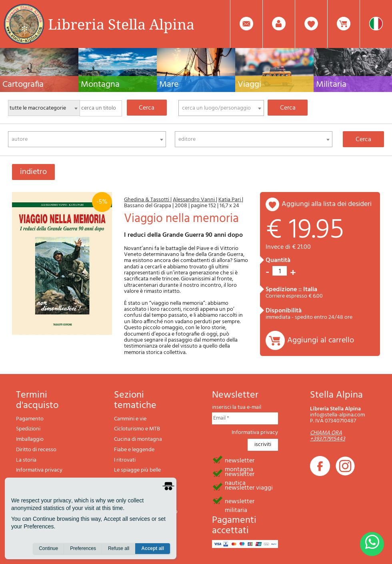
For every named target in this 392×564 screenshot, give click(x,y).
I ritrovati (125, 460)
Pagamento (30, 419)
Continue (48, 548)
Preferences (83, 548)
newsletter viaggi (249, 487)
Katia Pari (230, 200)
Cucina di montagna (138, 439)
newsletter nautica (240, 474)
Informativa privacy (39, 470)
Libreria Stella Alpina (121, 24)
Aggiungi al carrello (321, 340)
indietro (33, 172)
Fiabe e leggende (134, 450)
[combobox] (221, 108)
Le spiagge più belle (137, 470)
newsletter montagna (240, 460)
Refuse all (119, 548)
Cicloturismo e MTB (137, 429)
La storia (26, 460)
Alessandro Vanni (194, 200)
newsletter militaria (240, 501)
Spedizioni (28, 429)
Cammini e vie (130, 419)
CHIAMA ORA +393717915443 (328, 436)
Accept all (153, 548)
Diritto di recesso (36, 450)
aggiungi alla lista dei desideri (327, 204)
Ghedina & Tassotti (147, 200)
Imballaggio (30, 439)
